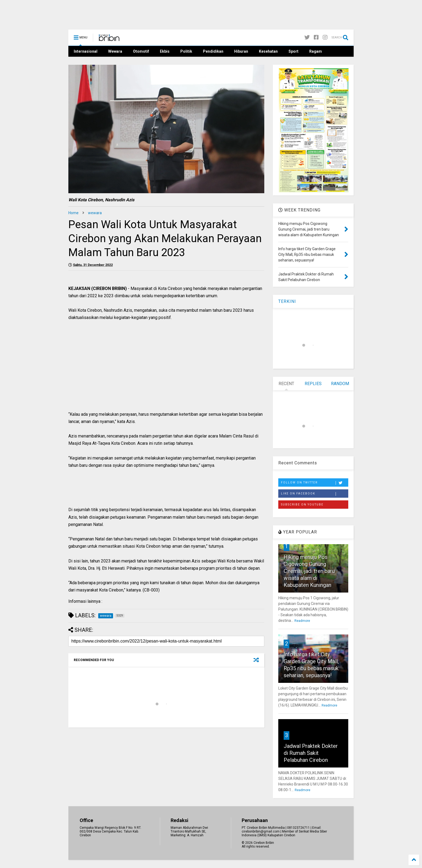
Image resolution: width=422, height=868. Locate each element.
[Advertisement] (166, 372)
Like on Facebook (314, 494)
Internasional (86, 51)
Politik (186, 51)
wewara (95, 213)
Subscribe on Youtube (302, 505)
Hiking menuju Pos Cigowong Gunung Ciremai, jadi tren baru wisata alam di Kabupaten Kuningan (309, 571)
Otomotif (141, 51)
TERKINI (287, 301)
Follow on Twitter (314, 483)
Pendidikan (213, 51)
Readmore (302, 621)
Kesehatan (268, 51)
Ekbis (165, 51)
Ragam (316, 51)
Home (73, 213)
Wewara (115, 51)
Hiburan (241, 51)
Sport (293, 51)
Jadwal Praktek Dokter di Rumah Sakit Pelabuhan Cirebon (311, 753)
